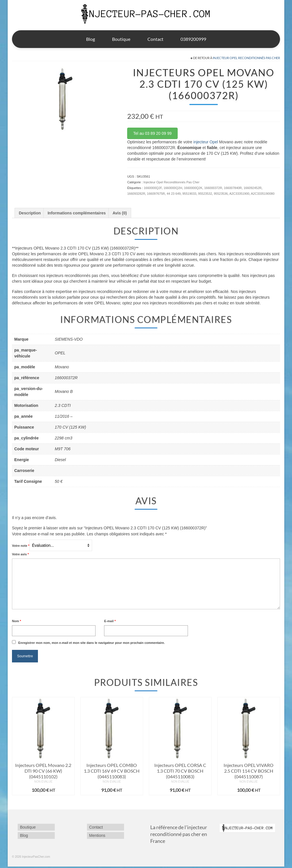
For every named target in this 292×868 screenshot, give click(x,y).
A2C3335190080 (263, 194)
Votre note (21, 546)
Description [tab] (30, 213)
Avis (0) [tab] (120, 213)
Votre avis (20, 554)
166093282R (136, 194)
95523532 (205, 194)
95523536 (221, 194)
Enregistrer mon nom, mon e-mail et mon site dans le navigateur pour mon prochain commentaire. (92, 643)
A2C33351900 (239, 194)
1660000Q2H (173, 188)
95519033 (189, 194)
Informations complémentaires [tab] (77, 213)
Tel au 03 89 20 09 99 (152, 133)
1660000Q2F (153, 188)
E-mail (110, 621)
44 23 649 (174, 194)
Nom (17, 621)
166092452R (253, 188)
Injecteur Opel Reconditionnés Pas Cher (246, 58)
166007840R (233, 188)
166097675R (156, 194)
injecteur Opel (206, 142)
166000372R (213, 188)
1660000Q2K (193, 188)
